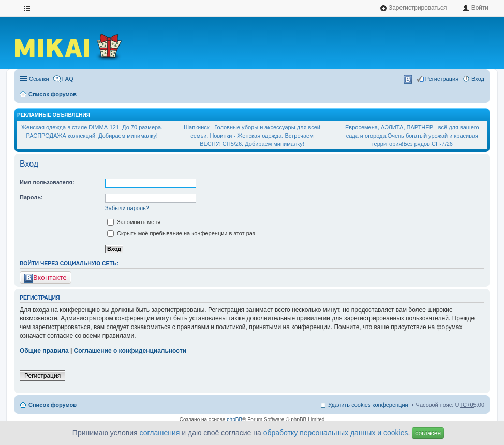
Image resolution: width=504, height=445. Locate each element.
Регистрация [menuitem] (442, 79)
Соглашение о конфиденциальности (130, 351)
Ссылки (39, 79)
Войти (475, 8)
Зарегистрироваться (413, 8)
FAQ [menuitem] (68, 79)
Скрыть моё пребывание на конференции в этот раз (181, 233)
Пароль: (31, 197)
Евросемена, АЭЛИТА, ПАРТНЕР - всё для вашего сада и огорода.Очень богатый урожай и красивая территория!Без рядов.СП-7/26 (412, 135)
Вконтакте (46, 278)
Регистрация (42, 376)
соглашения (160, 433)
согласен (428, 433)
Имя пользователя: (47, 182)
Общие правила (44, 351)
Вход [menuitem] (478, 79)
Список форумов (53, 94)
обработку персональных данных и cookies (336, 433)
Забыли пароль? (127, 208)
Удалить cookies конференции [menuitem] (368, 405)
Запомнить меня (134, 222)
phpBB (234, 419)
